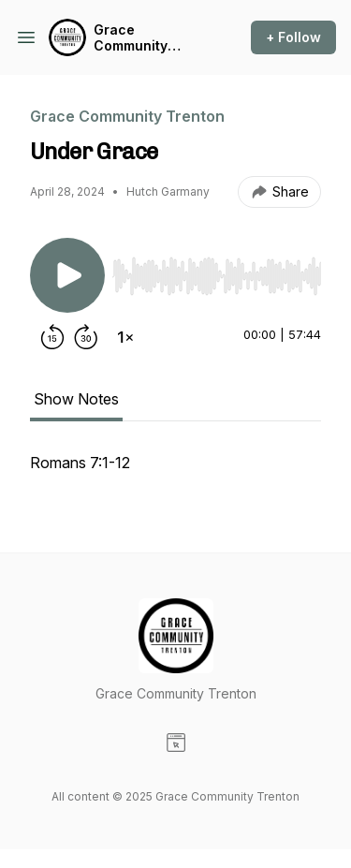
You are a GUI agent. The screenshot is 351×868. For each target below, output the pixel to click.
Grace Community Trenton (131, 38)
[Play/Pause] (67, 275)
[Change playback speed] (125, 337)
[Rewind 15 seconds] (52, 337)
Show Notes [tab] (76, 399)
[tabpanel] (175, 472)
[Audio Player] (217, 271)
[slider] (217, 276)
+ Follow (293, 37)
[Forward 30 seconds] (86, 337)
